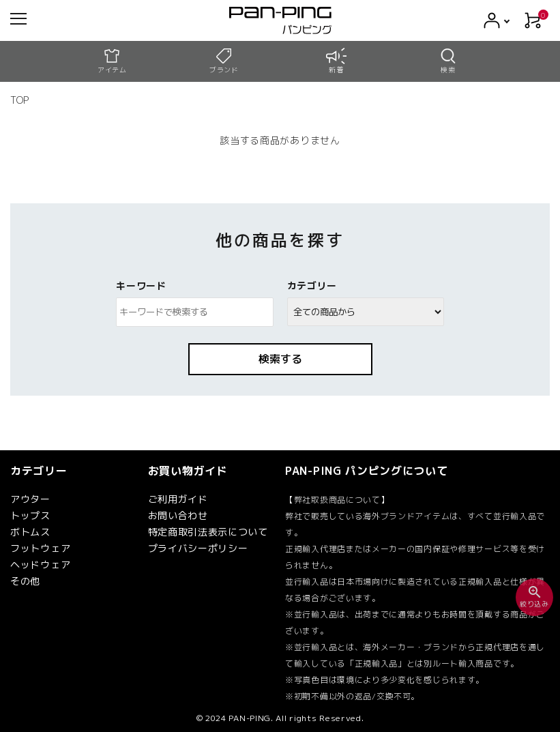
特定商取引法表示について (208, 532)
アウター (30, 499)
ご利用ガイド (178, 499)
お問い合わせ (178, 515)
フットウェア (40, 548)
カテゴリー (312, 286)
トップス (30, 515)
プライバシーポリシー (198, 548)
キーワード (141, 286)
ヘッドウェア (40, 565)
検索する (280, 359)
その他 (25, 581)
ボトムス (30, 532)
